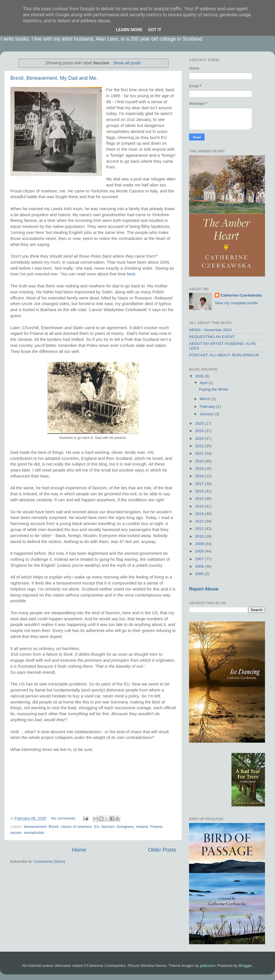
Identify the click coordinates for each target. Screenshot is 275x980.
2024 (200, 431)
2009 (200, 544)
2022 (200, 446)
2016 (200, 491)
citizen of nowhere (76, 827)
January (207, 414)
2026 (200, 376)
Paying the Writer (214, 389)
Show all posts (127, 63)
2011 (200, 529)
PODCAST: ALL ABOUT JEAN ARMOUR (224, 355)
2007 (200, 559)
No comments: (64, 818)
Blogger (245, 966)
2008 (200, 551)
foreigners (125, 827)
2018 (200, 476)
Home (79, 850)
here (131, 274)
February (208, 406)
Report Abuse (204, 589)
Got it (155, 30)
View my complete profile (236, 303)
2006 (200, 566)
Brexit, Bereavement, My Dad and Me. (54, 78)
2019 (200, 469)
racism (16, 833)
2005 (200, 574)
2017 (200, 484)
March (206, 399)
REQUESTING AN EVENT (212, 337)
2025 (200, 423)
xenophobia (34, 833)
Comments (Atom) (50, 861)
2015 (200, 499)
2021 (200, 453)
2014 (200, 506)
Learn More (129, 30)
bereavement (35, 827)
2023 (200, 439)
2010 (200, 536)
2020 (200, 461)
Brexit (54, 827)
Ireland (142, 827)
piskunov (208, 966)
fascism (108, 827)
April (204, 383)
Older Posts (162, 850)
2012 (200, 521)
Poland (156, 827)
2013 (200, 514)
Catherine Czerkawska (241, 295)
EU (97, 827)
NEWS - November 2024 (210, 330)
